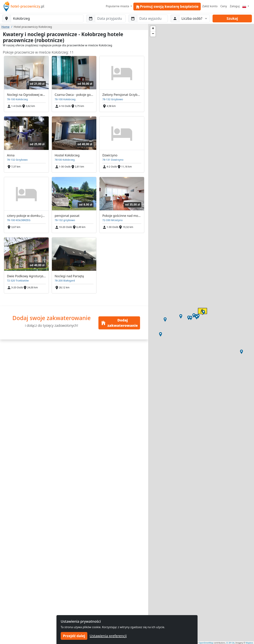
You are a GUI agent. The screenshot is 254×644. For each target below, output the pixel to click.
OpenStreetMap (206, 643)
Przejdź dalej (74, 636)
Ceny (224, 6)
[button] (204, 312)
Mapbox (249, 643)
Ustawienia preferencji (108, 636)
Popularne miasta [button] (118, 6)
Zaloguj (235, 6)
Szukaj (232, 18)
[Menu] (246, 6)
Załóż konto (210, 6)
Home (5, 27)
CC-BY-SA (230, 643)
